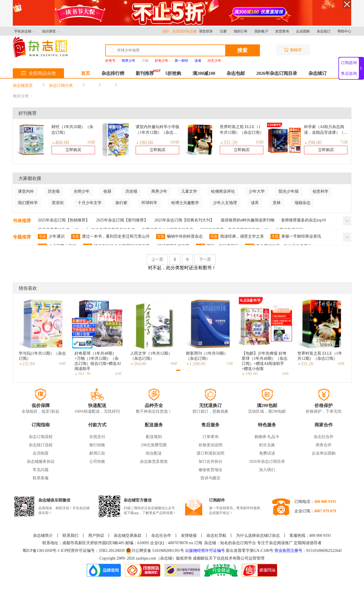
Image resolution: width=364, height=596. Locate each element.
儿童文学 (189, 191)
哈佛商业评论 (223, 191)
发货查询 (282, 31)
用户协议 (96, 536)
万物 (145, 61)
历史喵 (54, 191)
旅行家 (121, 203)
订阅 (198, 543)
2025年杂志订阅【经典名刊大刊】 (184, 220)
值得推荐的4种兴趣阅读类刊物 (248, 220)
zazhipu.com (146, 558)
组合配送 (154, 453)
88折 (174, 363)
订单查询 (210, 437)
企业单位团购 (324, 453)
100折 (175, 142)
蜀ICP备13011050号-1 (42, 551)
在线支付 (97, 437)
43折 (118, 374)
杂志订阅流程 (41, 437)
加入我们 (267, 470)
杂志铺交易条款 (128, 536)
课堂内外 (26, 191)
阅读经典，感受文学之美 (237, 237)
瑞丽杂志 (303, 203)
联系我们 (71, 536)
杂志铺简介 (43, 536)
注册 (223, 31)
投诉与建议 (210, 478)
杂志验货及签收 (154, 462)
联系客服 (41, 478)
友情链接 (189, 536)
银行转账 (97, 445)
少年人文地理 (225, 203)
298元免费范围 (154, 445)
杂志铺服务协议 (41, 462)
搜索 (242, 50)
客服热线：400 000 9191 (310, 536)
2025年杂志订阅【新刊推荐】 (122, 220)
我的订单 (241, 31)
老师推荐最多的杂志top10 (303, 220)
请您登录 (206, 31)
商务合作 (324, 445)
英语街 (58, 203)
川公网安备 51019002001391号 (155, 551)
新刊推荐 (145, 73)
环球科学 (149, 203)
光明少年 (82, 191)
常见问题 (41, 470)
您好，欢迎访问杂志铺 (181, 31)
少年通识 (51, 237)
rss (191, 543)
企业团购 (303, 31)
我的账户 (261, 31)
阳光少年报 (289, 191)
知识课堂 (51, 31)
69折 (260, 142)
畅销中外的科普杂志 (179, 237)
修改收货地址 (210, 470)
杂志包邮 (236, 73)
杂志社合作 (324, 437)
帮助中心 (344, 31)
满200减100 (204, 73)
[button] (178, 370)
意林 (277, 203)
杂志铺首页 (23, 86)
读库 (255, 203)
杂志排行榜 (113, 73)
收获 (107, 191)
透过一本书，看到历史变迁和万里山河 (110, 237)
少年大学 (257, 191)
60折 (92, 142)
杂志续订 (324, 31)
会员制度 (41, 453)
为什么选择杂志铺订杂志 (258, 536)
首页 (86, 73)
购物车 (293, 50)
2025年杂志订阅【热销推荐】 (64, 220)
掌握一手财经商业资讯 (296, 237)
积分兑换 (267, 445)
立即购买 (73, 150)
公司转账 (97, 462)
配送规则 (154, 437)
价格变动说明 (210, 445)
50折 (286, 374)
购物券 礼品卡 (267, 437)
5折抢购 (173, 73)
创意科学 (320, 191)
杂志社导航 (216, 536)
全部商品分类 (38, 73)
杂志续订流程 (41, 445)
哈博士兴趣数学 (185, 203)
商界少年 (159, 191)
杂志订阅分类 (61, 86)
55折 (230, 363)
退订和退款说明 (210, 453)
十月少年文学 (90, 203)
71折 (344, 142)
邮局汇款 (97, 453)
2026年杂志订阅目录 (277, 73)
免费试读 (267, 453)
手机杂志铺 (25, 31)
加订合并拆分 (210, 462)
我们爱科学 (28, 203)
